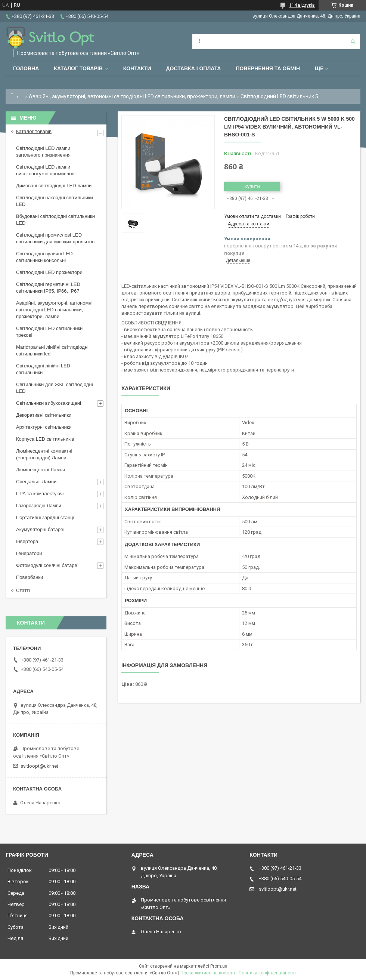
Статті (23, 590)
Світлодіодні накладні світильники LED (55, 201)
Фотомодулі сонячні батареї (47, 565)
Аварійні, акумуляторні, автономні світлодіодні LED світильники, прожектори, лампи (132, 96)
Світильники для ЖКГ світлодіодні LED (55, 388)
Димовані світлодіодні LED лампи (54, 186)
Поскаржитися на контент (208, 973)
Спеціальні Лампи (36, 482)
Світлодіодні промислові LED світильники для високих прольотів (55, 238)
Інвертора (27, 541)
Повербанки (30, 577)
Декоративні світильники (44, 415)
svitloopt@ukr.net (39, 766)
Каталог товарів (78, 68)
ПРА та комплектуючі (40, 494)
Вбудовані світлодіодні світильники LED (55, 220)
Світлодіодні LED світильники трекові (49, 332)
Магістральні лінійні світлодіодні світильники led (52, 350)
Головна (26, 68)
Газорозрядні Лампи (39, 506)
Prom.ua (219, 966)
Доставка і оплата (194, 68)
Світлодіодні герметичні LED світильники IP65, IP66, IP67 (48, 288)
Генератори (29, 553)
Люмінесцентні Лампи (41, 470)
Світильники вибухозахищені (49, 403)
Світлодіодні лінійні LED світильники (43, 369)
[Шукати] (353, 41)
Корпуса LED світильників (45, 439)
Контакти (137, 68)
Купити (252, 186)
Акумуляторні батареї (40, 529)
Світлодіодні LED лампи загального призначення (43, 152)
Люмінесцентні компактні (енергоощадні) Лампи (44, 454)
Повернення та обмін (268, 68)
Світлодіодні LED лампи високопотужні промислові (46, 170)
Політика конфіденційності (267, 973)
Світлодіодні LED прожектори (49, 272)
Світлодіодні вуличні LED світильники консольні (44, 257)
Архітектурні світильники (44, 427)
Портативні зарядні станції (46, 517)
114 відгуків (302, 5)
